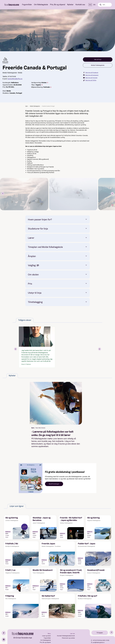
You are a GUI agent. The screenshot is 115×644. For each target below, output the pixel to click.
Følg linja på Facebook (91, 73)
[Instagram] (4, 640)
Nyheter (70, 5)
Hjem (27, 106)
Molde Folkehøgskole (98, 65)
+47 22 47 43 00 (97, 640)
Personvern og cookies (68, 638)
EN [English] (94, 5)
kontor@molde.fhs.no (15, 79)
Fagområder (27, 5)
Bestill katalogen (54, 484)
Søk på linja (98, 59)
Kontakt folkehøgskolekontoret (66, 636)
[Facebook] (4, 633)
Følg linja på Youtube (90, 78)
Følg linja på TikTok (90, 80)
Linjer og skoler (46, 636)
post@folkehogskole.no (99, 642)
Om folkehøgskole (41, 5)
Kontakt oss (80, 5)
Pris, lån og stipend (58, 5)
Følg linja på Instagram (91, 75)
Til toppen (100, 633)
